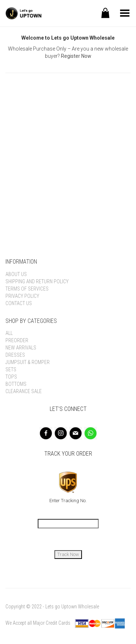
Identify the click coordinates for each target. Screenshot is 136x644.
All (9, 333)
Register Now (76, 56)
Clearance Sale (24, 391)
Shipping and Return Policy (37, 281)
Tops (11, 377)
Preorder (17, 340)
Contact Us (19, 303)
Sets (11, 369)
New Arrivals (21, 348)
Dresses (15, 355)
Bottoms (16, 384)
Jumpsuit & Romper (28, 362)
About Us (16, 274)
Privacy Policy (22, 296)
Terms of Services (27, 289)
